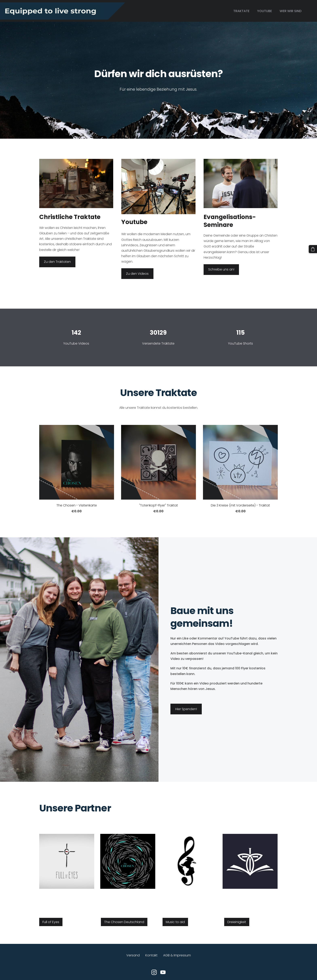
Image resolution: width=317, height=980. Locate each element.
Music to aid (175, 917)
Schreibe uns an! (221, 265)
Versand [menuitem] (133, 951)
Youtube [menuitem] (262, 9)
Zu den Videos (137, 269)
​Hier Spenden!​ (186, 704)
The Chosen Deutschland (124, 917)
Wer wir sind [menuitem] (288, 9)
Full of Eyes (51, 917)
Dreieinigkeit (237, 917)
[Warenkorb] (313, 249)
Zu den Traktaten (57, 257)
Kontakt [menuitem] (151, 951)
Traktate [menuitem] (239, 9)
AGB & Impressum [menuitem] (177, 951)
